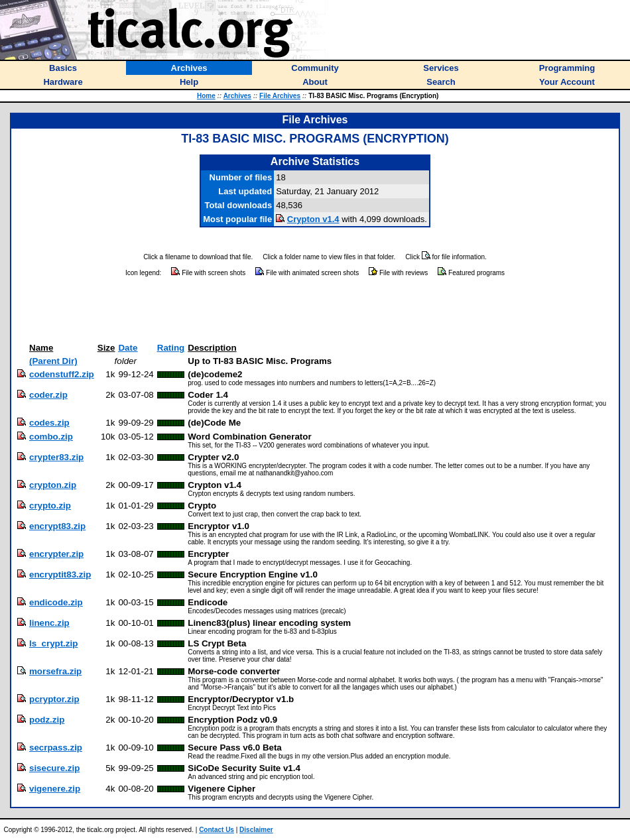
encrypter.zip (56, 554)
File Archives (280, 96)
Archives (237, 96)
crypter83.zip (56, 457)
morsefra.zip (55, 671)
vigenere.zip (55, 789)
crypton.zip (53, 485)
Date (128, 348)
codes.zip (49, 423)
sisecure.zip (54, 768)
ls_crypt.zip (53, 643)
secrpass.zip (56, 748)
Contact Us (217, 830)
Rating (171, 348)
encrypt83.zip (57, 526)
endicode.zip (56, 602)
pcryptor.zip (54, 699)
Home (206, 96)
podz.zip (47, 720)
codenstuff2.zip (62, 374)
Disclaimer (256, 830)
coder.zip (48, 395)
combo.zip (51, 437)
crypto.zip (50, 506)
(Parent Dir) (53, 361)
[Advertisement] (315, 310)
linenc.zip (49, 623)
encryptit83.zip (60, 574)
